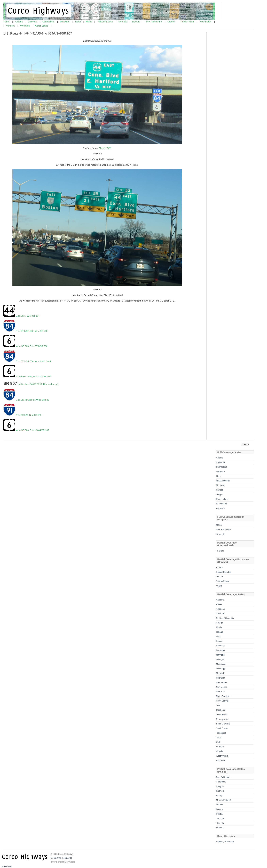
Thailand (220, 551)
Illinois (219, 627)
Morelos (220, 805)
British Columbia (223, 572)
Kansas (219, 641)
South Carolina (223, 724)
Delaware (65, 22)
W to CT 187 (33, 316)
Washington (206, 22)
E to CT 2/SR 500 (24, 331)
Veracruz (220, 828)
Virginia (219, 751)
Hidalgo (220, 796)
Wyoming (25, 26)
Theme (54, 862)
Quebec (220, 577)
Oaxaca (220, 809)
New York (220, 692)
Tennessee (221, 733)
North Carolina (223, 696)
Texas (219, 738)
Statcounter (7, 866)
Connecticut (49, 22)
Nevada (136, 22)
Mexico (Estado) (223, 800)
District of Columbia (225, 618)
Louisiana (220, 650)
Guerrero (220, 791)
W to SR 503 (41, 331)
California (33, 22)
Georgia (220, 623)
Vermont (11, 26)
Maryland (220, 655)
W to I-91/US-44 (43, 361)
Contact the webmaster (61, 858)
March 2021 (105, 148)
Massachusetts (106, 22)
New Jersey (221, 682)
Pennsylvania (222, 719)
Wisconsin (221, 761)
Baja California (223, 777)
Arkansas (220, 609)
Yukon (219, 586)
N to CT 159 (35, 415)
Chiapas (220, 786)
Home (7, 22)
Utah (218, 742)
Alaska (219, 604)
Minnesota (221, 664)
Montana (123, 22)
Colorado (220, 614)
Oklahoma (221, 710)
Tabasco (220, 819)
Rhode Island (188, 22)
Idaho (78, 22)
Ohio (218, 705)
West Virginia (222, 756)
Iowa (218, 637)
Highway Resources (225, 842)
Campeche (221, 782)
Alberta (219, 567)
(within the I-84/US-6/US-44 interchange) (38, 384)
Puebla (219, 814)
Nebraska (220, 678)
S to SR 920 (22, 415)
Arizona (19, 22)
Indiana (219, 632)
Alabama (220, 600)
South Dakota (222, 728)
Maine (89, 22)
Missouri (220, 673)
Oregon (171, 22)
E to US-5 (21, 316)
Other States (42, 26)
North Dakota (222, 701)
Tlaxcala (220, 823)
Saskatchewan (223, 581)
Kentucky (220, 646)
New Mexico (222, 687)
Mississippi (221, 669)
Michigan (220, 660)
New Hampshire (154, 22)
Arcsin (72, 862)
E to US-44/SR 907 (26, 400)
